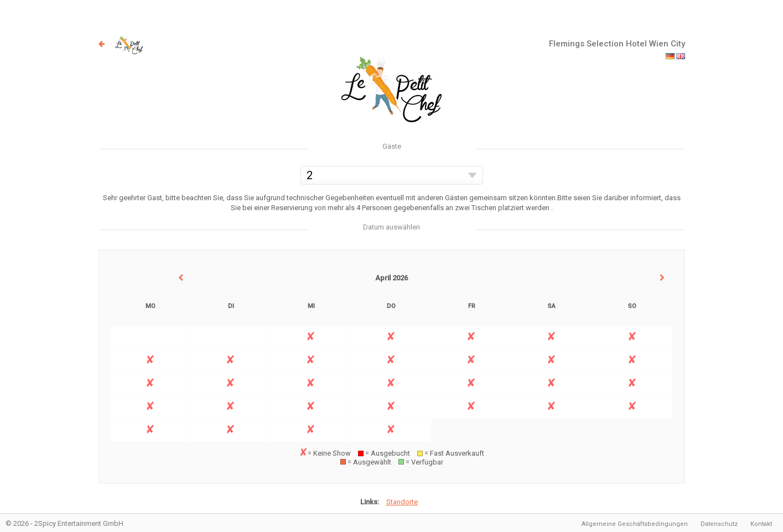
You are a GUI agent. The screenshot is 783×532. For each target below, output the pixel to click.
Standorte (402, 502)
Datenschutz (719, 524)
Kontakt (761, 524)
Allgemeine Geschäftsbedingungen (635, 524)
